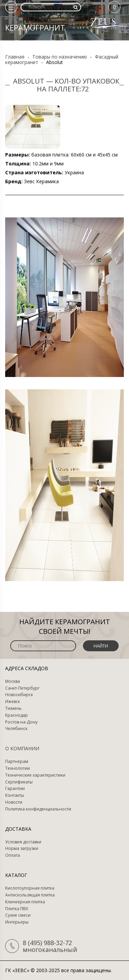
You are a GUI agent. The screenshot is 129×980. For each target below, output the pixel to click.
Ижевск (13, 702)
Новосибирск (19, 695)
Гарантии (15, 789)
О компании (22, 748)
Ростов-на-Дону (21, 722)
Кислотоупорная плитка (30, 888)
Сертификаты (19, 782)
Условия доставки (23, 842)
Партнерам (17, 762)
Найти (101, 646)
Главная (15, 57)
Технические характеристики (35, 775)
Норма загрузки (22, 849)
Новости (14, 802)
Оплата (13, 855)
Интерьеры (17, 922)
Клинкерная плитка (25, 902)
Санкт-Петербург (22, 688)
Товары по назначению (60, 57)
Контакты (15, 795)
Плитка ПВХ (17, 909)
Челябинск (16, 729)
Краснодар (17, 715)
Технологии (18, 768)
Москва (13, 681)
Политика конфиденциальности (38, 809)
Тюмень (13, 708)
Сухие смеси (18, 915)
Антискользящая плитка (30, 895)
